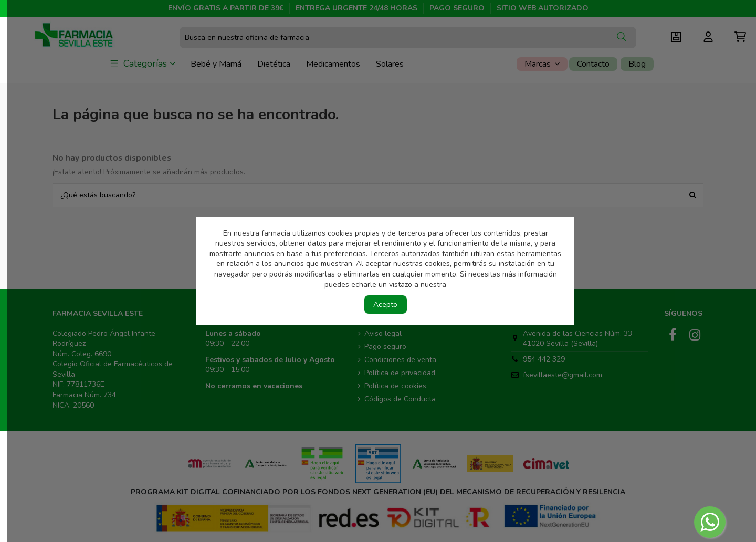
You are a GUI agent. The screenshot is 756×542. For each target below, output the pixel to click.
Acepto (385, 305)
